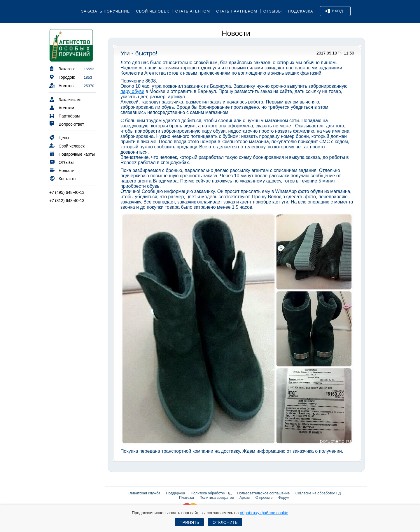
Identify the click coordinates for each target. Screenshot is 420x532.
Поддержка (175, 493)
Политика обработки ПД (211, 493)
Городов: (62, 77)
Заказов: (62, 68)
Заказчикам (65, 99)
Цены (59, 137)
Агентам (62, 107)
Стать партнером (237, 11)
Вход (334, 11)
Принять (189, 522)
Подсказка (301, 11)
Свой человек (153, 11)
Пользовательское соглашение (263, 493)
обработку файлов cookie (264, 513)
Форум (284, 498)
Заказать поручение (105, 11)
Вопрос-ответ (67, 124)
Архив (245, 498)
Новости (62, 170)
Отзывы (273, 11)
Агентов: (62, 85)
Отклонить (225, 522)
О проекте (264, 498)
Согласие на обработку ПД (318, 493)
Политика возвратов (217, 498)
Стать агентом (193, 11)
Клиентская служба (144, 493)
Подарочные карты (72, 154)
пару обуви (132, 91)
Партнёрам (64, 116)
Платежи (187, 498)
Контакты (63, 178)
